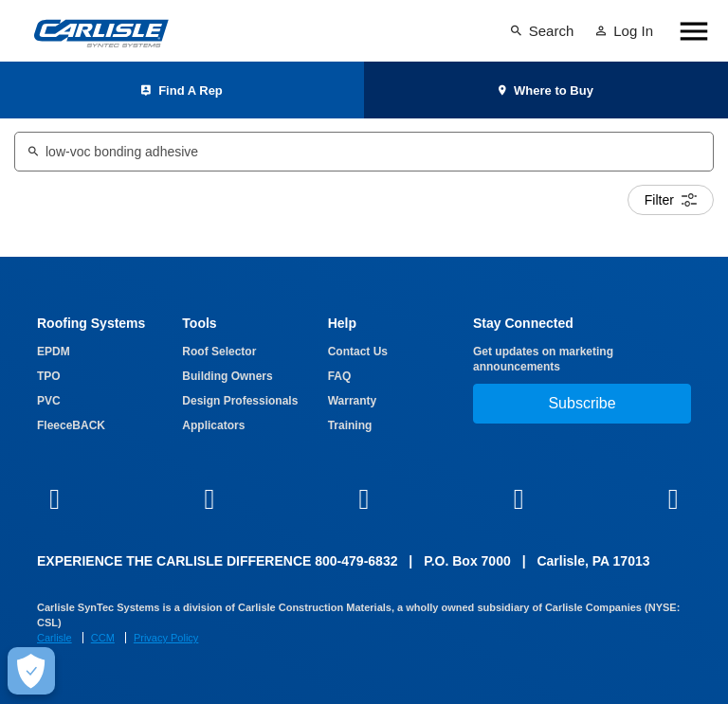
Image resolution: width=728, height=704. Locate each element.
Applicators (213, 425)
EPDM (54, 352)
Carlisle (55, 638)
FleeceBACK (71, 425)
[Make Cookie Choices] (31, 671)
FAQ (340, 376)
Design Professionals (240, 401)
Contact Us (358, 352)
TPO (49, 376)
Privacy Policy (166, 638)
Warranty (353, 401)
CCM (103, 638)
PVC (49, 401)
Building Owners (227, 376)
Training (350, 425)
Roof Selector (219, 352)
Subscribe (582, 403)
